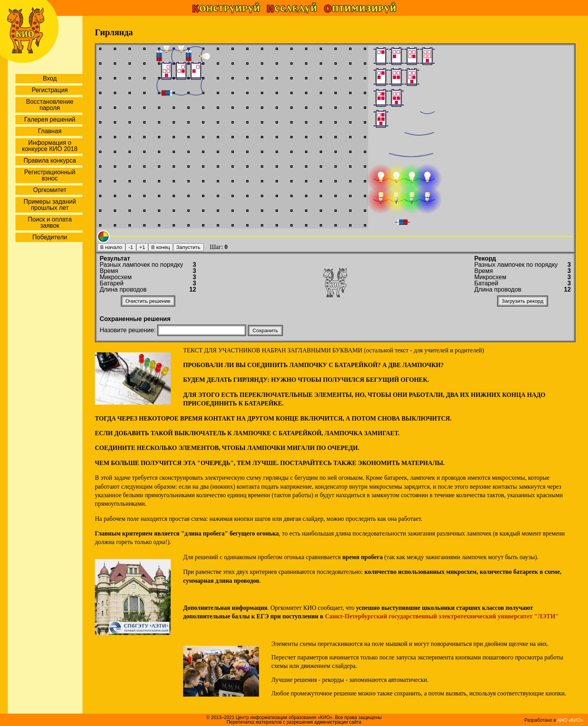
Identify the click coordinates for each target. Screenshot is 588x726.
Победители (50, 237)
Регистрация (50, 90)
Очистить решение (148, 301)
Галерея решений (50, 119)
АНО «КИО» (570, 720)
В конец (161, 247)
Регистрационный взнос (50, 175)
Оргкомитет (50, 190)
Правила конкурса (50, 160)
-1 (131, 247)
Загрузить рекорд (523, 301)
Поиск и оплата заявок (50, 222)
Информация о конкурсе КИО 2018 (50, 146)
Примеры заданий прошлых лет (50, 205)
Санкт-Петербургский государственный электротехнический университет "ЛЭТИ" (442, 616)
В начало (111, 247)
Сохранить (265, 330)
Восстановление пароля (50, 105)
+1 (142, 247)
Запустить (188, 247)
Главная (50, 131)
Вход (50, 78)
